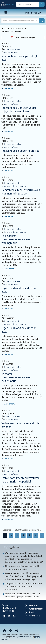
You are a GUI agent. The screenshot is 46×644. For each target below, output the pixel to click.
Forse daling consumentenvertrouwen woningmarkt (16, 239)
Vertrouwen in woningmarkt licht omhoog (21, 425)
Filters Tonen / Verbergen (23, 37)
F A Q (32, 612)
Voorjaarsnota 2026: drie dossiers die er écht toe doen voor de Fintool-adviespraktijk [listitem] (23, 586)
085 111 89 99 (8, 611)
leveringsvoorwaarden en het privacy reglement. (21, 638)
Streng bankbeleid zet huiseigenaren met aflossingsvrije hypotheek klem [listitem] (22, 595)
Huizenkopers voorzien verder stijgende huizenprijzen (19, 110)
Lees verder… (10, 88)
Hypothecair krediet (11, 49)
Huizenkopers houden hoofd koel (21, 151)
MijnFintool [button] (33, 13)
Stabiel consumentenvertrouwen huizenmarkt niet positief (21, 480)
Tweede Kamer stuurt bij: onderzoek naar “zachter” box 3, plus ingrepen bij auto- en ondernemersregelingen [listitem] (23, 576)
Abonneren (34, 616)
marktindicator (17, 29)
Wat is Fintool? (36, 609)
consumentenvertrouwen (14, 186)
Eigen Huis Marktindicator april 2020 (19, 330)
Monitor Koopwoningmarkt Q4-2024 (20, 58)
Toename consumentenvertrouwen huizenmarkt (16, 378)
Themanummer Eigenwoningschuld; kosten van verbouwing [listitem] (22, 568)
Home (4, 29)
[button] (17, 631)
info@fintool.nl (9, 608)
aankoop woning (10, 52)
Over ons (33, 605)
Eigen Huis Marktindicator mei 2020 (19, 290)
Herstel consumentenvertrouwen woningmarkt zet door (21, 192)
